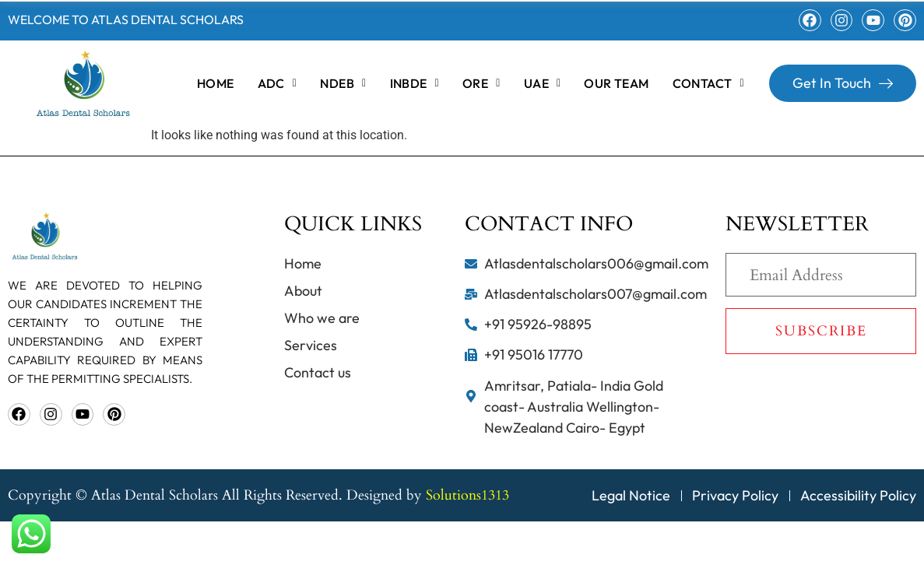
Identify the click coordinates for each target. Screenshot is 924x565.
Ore (481, 83)
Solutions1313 (467, 495)
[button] (278, 83)
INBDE (415, 83)
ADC (278, 83)
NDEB (343, 83)
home (216, 83)
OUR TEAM (616, 83)
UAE (543, 83)
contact (708, 83)
